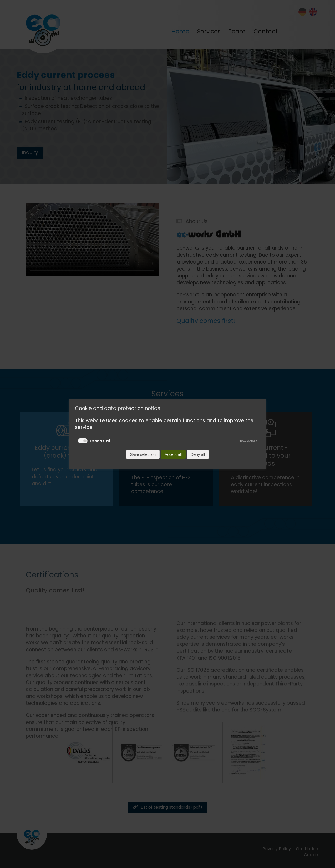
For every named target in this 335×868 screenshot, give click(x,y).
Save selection (143, 454)
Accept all (173, 454)
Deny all (198, 454)
